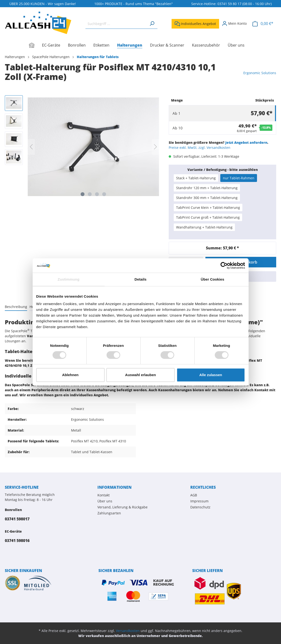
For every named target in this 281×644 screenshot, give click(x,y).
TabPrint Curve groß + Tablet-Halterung (208, 217)
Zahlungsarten (109, 513)
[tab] (16, 307)
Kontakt (104, 495)
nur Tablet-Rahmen (239, 178)
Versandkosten (128, 631)
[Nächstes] (155, 147)
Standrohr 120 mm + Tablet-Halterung (207, 188)
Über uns (105, 501)
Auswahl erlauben (140, 375)
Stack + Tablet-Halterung (196, 178)
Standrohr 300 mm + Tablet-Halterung (207, 198)
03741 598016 (17, 541)
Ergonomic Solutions (260, 73)
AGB (194, 495)
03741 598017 (17, 519)
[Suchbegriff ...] (116, 24)
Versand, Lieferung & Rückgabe (123, 507)
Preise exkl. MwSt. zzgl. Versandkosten (200, 147)
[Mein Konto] (234, 24)
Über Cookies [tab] (213, 279)
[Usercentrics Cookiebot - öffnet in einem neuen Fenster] (224, 265)
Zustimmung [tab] (69, 279)
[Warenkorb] (263, 24)
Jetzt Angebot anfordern (246, 142)
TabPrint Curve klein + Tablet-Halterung (208, 208)
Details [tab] (141, 279)
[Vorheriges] (31, 147)
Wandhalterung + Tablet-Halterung (204, 227)
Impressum (199, 501)
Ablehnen (70, 375)
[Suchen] (152, 24)
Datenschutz (200, 507)
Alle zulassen (211, 375)
